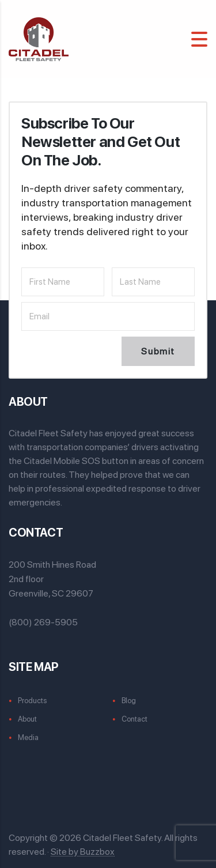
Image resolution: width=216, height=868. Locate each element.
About (27, 719)
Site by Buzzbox (83, 852)
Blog (129, 701)
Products (32, 701)
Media (28, 737)
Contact (134, 719)
